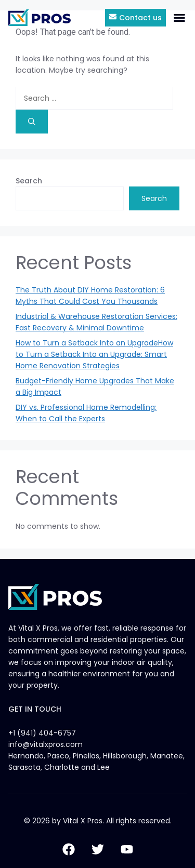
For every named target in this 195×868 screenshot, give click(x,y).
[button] (179, 18)
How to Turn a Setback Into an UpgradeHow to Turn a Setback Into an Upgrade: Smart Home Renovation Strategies (94, 354)
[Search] (32, 122)
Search (29, 181)
